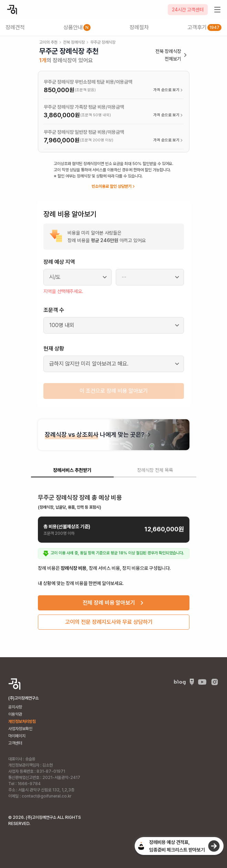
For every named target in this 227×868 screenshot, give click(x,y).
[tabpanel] (114, 559)
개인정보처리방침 (22, 721)
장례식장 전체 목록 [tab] (155, 470)
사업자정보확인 (20, 729)
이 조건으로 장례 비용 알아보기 (114, 391)
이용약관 (15, 714)
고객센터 (15, 743)
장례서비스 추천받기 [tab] (72, 470)
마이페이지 (17, 736)
